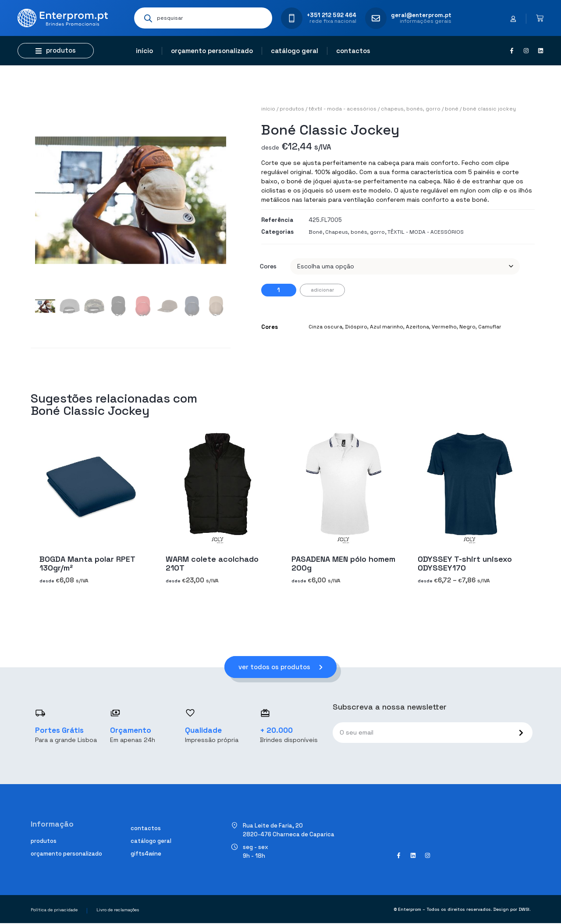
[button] (56, 51)
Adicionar (322, 290)
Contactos (353, 51)
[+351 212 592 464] (292, 18)
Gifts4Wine (146, 854)
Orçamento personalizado (212, 51)
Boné (452, 109)
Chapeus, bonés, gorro (411, 109)
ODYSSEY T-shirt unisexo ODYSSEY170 (465, 563)
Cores (268, 266)
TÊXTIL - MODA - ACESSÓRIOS (343, 109)
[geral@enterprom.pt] (376, 18)
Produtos (292, 109)
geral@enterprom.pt (421, 15)
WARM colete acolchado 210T (212, 563)
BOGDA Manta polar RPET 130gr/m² (87, 563)
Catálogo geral (295, 51)
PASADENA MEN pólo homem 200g (343, 563)
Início (144, 51)
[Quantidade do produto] (279, 290)
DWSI (524, 910)
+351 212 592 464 (332, 15)
